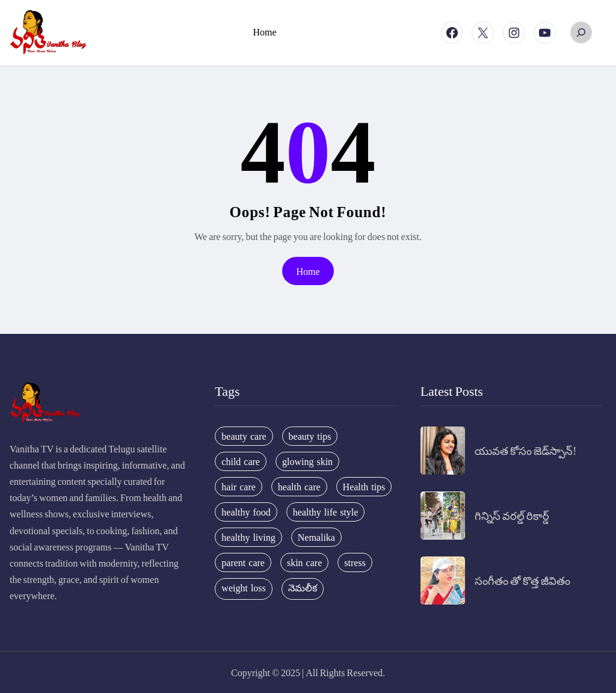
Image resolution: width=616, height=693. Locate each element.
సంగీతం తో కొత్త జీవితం (522, 580)
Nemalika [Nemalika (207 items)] (316, 537)
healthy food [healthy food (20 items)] (246, 512)
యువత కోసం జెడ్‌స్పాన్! (525, 450)
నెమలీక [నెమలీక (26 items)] (303, 588)
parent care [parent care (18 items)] (243, 562)
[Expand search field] (581, 32)
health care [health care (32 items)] (299, 487)
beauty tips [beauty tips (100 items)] (310, 436)
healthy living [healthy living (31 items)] (248, 537)
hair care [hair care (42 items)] (239, 487)
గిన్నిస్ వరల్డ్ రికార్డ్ (512, 515)
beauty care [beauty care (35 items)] (244, 436)
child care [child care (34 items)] (241, 461)
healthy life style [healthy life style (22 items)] (326, 512)
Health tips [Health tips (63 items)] (364, 487)
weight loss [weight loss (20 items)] (243, 588)
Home (308, 271)
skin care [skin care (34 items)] (304, 562)
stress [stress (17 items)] (355, 562)
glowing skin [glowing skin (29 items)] (307, 461)
